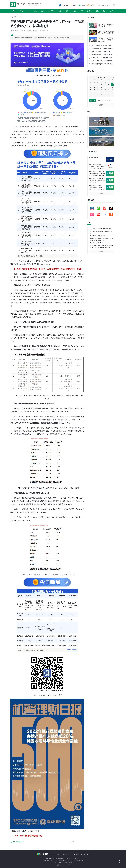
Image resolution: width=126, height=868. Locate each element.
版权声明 (76, 854)
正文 (15, 17)
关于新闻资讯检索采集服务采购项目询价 (101, 229)
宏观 (21, 11)
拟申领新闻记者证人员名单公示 (99, 236)
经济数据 (108, 100)
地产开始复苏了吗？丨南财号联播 (101, 52)
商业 (43, 11)
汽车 (81, 11)
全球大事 (100, 100)
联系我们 (66, 854)
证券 (28, 11)
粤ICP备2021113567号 (51, 858)
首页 (14, 11)
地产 (67, 11)
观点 (60, 11)
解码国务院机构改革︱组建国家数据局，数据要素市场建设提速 (109, 64)
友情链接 (87, 854)
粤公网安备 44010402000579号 (63, 865)
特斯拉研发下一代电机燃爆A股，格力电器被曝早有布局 (107, 58)
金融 (36, 11)
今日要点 (92, 100)
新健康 (89, 11)
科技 (74, 11)
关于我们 (56, 854)
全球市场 (51, 11)
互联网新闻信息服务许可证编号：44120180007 (69, 858)
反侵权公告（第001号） (97, 243)
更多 (112, 11)
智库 (104, 11)
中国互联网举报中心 (48, 860)
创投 (97, 11)
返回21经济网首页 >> (17, 842)
